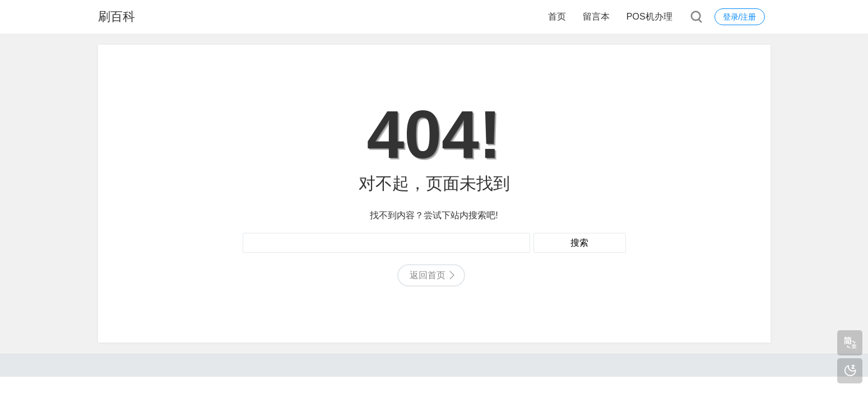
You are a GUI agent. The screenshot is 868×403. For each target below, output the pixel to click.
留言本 (596, 17)
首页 (557, 17)
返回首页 (428, 275)
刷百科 (117, 17)
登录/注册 (740, 17)
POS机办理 (649, 17)
